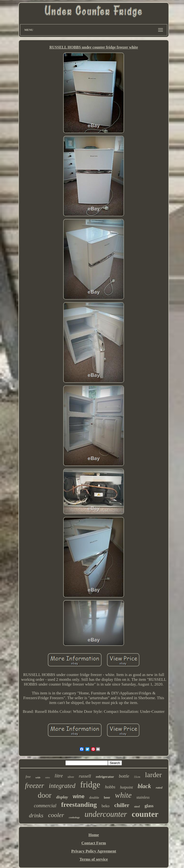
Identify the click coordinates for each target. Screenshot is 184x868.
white (123, 795)
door (45, 795)
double (94, 797)
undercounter (106, 814)
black (144, 786)
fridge (90, 785)
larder (153, 775)
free (28, 777)
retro (48, 777)
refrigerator (105, 777)
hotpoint (126, 787)
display (62, 797)
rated (159, 788)
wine (79, 796)
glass (149, 806)
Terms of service (94, 859)
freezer (34, 786)
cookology (74, 817)
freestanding (79, 805)
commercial (45, 806)
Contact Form (94, 843)
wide (38, 777)
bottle (124, 776)
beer (107, 798)
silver (71, 777)
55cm (137, 777)
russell (85, 776)
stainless (143, 797)
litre (59, 776)
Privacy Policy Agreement (94, 851)
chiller (122, 805)
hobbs (110, 787)
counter (145, 814)
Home (94, 835)
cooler (56, 815)
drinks (36, 815)
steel (137, 806)
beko (106, 806)
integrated (62, 786)
